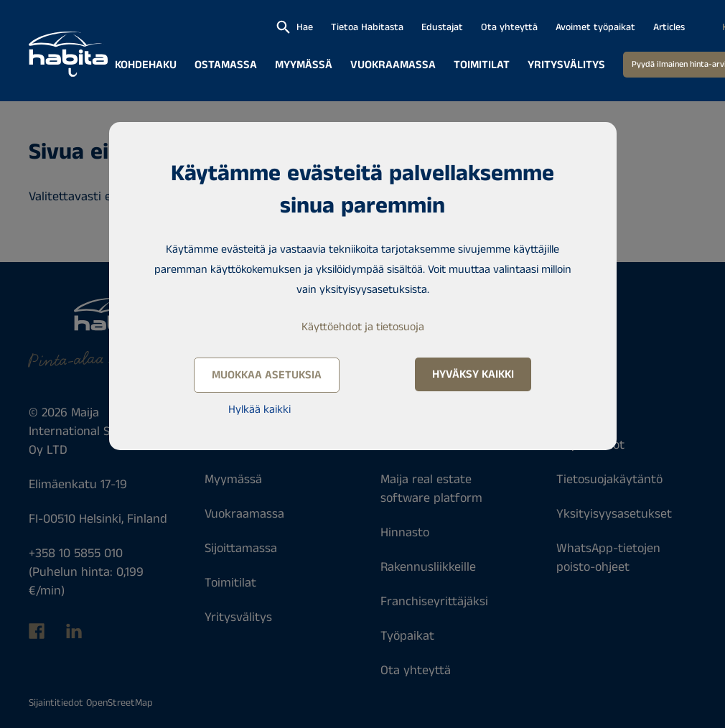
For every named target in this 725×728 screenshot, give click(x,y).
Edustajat (442, 27)
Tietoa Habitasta (367, 27)
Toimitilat (482, 65)
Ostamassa (226, 65)
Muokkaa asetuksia (267, 375)
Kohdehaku (146, 65)
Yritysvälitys (566, 65)
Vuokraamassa (393, 65)
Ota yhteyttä (509, 27)
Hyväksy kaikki (473, 374)
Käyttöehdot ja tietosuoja (363, 327)
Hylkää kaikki (259, 410)
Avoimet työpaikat (595, 27)
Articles (669, 27)
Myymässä (304, 65)
